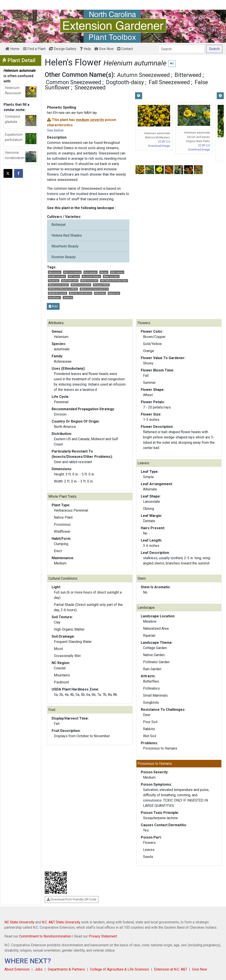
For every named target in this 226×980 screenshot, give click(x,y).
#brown (104, 272)
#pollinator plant (70, 281)
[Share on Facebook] (19, 173)
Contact (125, 49)
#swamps (54, 281)
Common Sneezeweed (73, 82)
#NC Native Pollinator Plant (114, 281)
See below (55, 130)
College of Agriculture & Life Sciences (120, 969)
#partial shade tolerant (81, 293)
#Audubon (100, 293)
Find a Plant (34, 49)
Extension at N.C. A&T (171, 969)
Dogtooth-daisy (125, 82)
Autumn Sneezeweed (143, 75)
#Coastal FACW (101, 285)
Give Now (104, 49)
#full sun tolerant (73, 272)
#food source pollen (81, 285)
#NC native (74, 276)
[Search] (181, 49)
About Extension (17, 969)
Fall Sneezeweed (169, 82)
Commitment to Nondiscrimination (45, 936)
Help (85, 49)
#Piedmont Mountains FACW (63, 289)
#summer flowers (91, 276)
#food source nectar (58, 285)
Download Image (159, 146)
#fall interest (117, 272)
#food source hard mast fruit (94, 289)
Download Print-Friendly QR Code (72, 899)
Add (53, 306)
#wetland (68, 298)
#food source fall (89, 281)
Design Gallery (63, 49)
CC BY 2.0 (164, 142)
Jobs (39, 969)
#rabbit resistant (57, 276)
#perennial (114, 293)
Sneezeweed (90, 87)
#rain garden (90, 272)
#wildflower (54, 298)
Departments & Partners (66, 969)
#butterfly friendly (57, 293)
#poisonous (55, 272)
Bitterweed (188, 75)
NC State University (19, 922)
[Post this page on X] (8, 173)
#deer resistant (111, 276)
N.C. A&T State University (61, 922)
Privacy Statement (103, 936)
